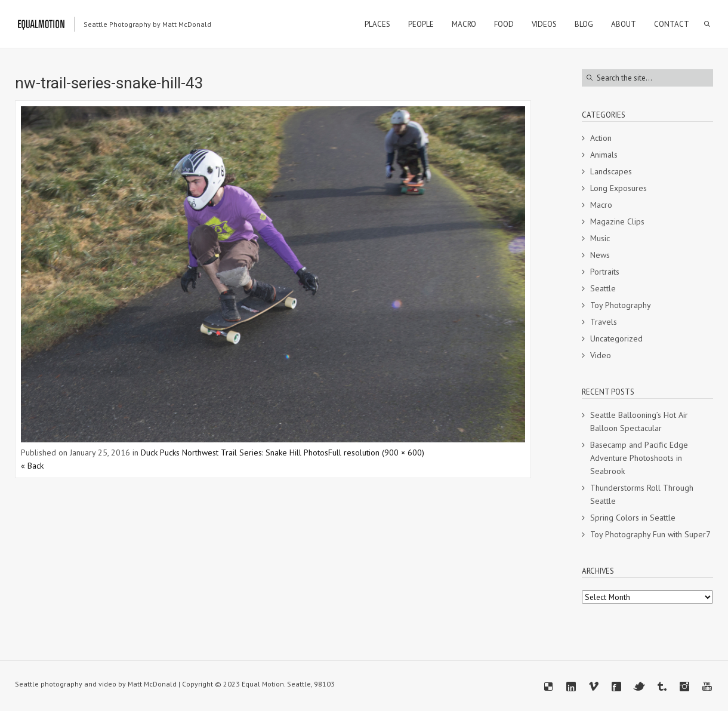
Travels (604, 322)
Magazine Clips (617, 221)
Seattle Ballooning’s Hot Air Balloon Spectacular (639, 421)
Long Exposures (619, 188)
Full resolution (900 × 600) (376, 453)
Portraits (605, 272)
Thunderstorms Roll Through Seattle (642, 494)
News (600, 255)
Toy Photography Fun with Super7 (650, 534)
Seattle (603, 288)
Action (601, 138)
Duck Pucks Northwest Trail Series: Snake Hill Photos (235, 453)
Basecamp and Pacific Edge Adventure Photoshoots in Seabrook (639, 458)
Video (601, 355)
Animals (604, 155)
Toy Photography (621, 305)
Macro (601, 205)
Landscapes (611, 171)
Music (600, 238)
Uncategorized (616, 338)
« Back (32, 466)
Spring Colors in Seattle (633, 518)
